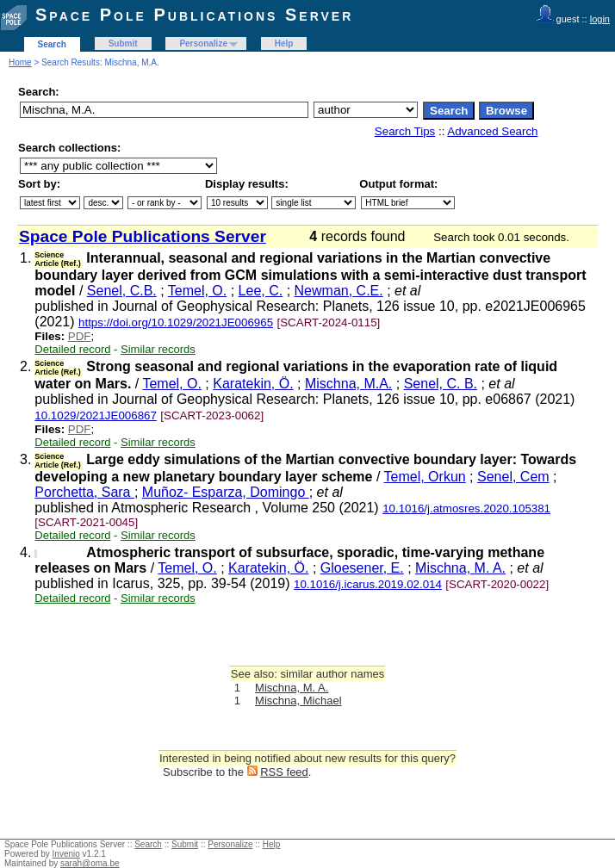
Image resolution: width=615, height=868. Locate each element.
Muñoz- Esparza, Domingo (226, 492)
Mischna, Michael (298, 701)
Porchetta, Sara (84, 492)
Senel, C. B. (441, 384)
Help (284, 43)
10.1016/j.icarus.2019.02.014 (368, 584)
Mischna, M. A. (460, 568)
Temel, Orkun (425, 477)
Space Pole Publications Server (194, 15)
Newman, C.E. (339, 291)
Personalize (203, 43)
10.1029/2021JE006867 (96, 415)
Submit (123, 43)
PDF (80, 336)
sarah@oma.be (90, 863)
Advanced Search (492, 131)
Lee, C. (261, 291)
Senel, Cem (513, 477)
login (600, 19)
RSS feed (284, 772)
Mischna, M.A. (348, 384)
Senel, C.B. (122, 291)
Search (52, 44)
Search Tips (405, 131)
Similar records (158, 349)
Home (20, 62)
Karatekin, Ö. (253, 384)
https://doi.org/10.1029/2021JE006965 (176, 322)
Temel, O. (197, 291)
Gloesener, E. (362, 568)
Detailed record (72, 349)
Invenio (66, 854)
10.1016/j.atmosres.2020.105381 (466, 508)
